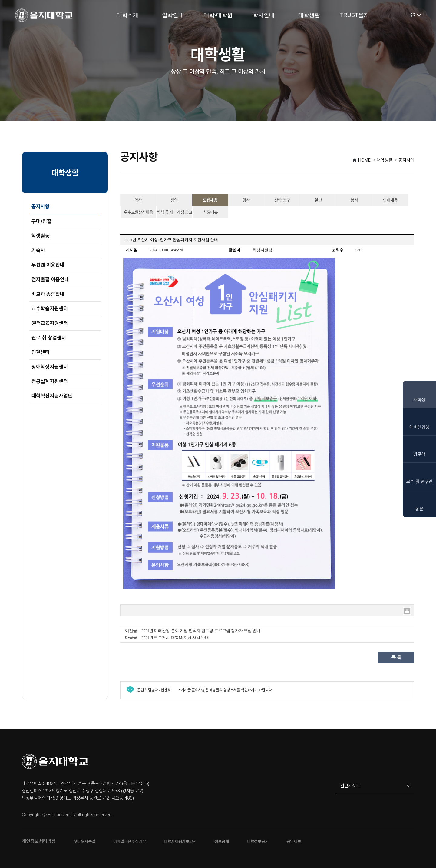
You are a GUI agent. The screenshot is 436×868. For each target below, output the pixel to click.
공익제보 (294, 841)
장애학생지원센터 (50, 367)
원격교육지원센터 (50, 323)
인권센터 (41, 352)
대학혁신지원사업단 (52, 396)
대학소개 (127, 15)
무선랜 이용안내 (48, 265)
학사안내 (264, 15)
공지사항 (41, 206)
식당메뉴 (210, 212)
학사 (138, 200)
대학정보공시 (258, 841)
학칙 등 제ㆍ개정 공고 (175, 212)
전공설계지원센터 (50, 381)
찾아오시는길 (84, 841)
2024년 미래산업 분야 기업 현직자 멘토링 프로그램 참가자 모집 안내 (201, 631)
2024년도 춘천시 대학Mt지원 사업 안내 (175, 638)
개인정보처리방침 (39, 841)
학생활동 (41, 236)
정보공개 (222, 841)
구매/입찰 (41, 221)
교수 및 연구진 (419, 482)
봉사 (354, 200)
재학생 (419, 400)
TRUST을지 (355, 15)
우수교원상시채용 (138, 212)
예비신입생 (419, 427)
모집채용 (210, 200)
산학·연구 (282, 200)
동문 (419, 509)
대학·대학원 (218, 15)
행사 (246, 200)
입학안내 (173, 15)
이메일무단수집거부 (130, 841)
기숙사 (38, 250)
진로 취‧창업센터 (49, 338)
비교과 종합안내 (48, 294)
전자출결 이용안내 (50, 279)
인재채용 (390, 200)
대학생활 (309, 15)
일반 (318, 200)
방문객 (419, 454)
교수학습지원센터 (50, 309)
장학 (174, 200)
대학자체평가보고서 (180, 841)
